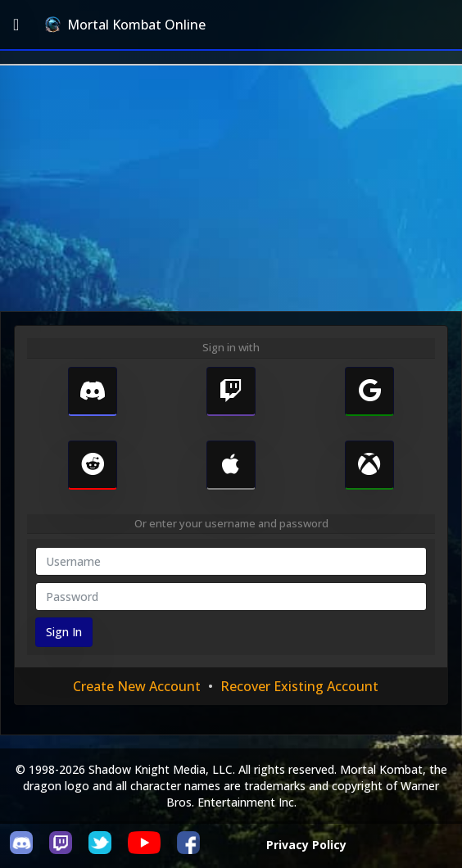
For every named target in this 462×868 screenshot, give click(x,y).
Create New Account (137, 686)
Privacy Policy (306, 845)
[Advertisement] (231, 188)
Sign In (64, 632)
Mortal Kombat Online (125, 25)
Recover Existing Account (299, 686)
